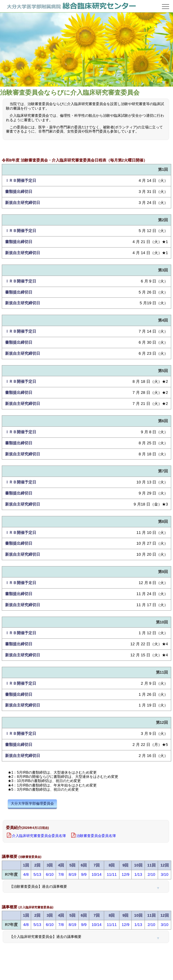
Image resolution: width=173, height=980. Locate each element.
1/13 (138, 874)
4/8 (26, 874)
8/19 (72, 874)
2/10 (151, 874)
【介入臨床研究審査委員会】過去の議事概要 (45, 937)
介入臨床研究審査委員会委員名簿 (39, 836)
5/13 (37, 874)
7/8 (61, 874)
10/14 (97, 874)
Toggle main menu (166, 4)
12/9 (125, 874)
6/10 (50, 874)
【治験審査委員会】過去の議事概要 (38, 887)
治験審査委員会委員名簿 (96, 836)
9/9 (84, 874)
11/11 (112, 874)
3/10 (165, 874)
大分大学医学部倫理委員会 (32, 804)
